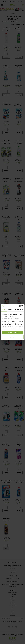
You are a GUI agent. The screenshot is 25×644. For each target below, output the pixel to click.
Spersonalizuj (13, 337)
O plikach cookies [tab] (19, 310)
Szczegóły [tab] (10, 310)
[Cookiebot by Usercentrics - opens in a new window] (18, 306)
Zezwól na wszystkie (13, 333)
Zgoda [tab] (4, 310)
